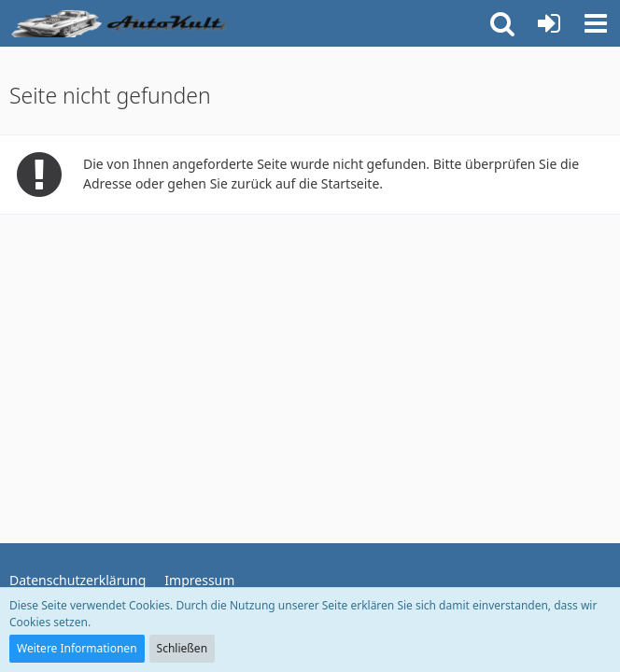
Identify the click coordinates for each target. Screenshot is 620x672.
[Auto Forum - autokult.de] (121, 23)
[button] (596, 23)
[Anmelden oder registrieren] (549, 23)
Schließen (182, 648)
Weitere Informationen (77, 648)
